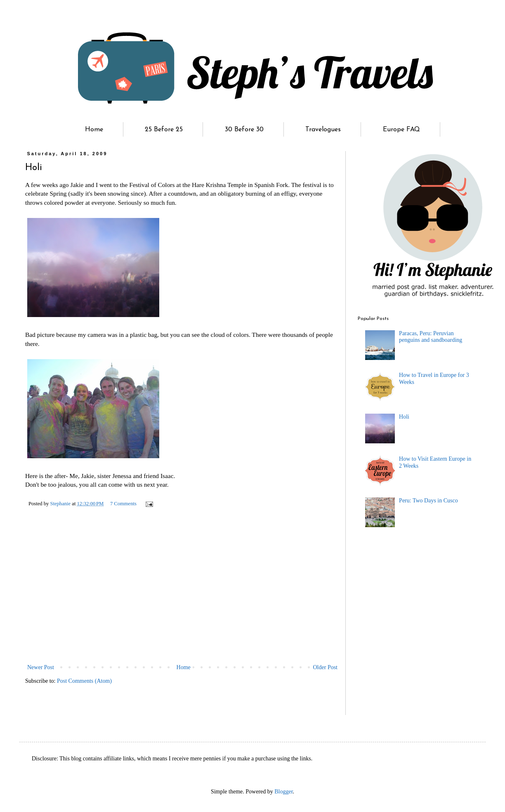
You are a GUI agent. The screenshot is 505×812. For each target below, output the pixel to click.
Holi (404, 417)
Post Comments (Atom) (84, 681)
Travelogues (323, 130)
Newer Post (41, 667)
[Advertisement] (182, 600)
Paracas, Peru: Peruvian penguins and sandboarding (431, 337)
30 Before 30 (244, 130)
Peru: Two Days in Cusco (428, 501)
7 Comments (123, 504)
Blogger (283, 792)
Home (94, 130)
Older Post (326, 667)
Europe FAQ (401, 130)
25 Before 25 (164, 130)
